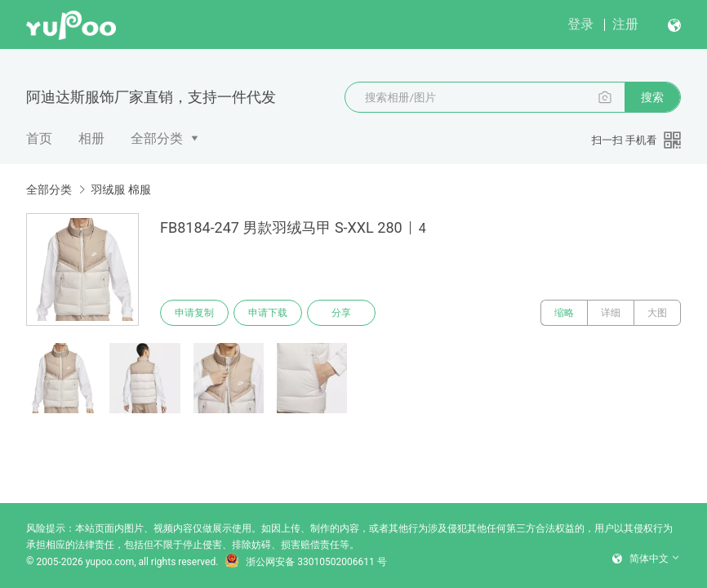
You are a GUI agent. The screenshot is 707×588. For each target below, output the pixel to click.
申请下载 (268, 313)
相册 (91, 138)
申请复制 (194, 313)
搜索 (652, 97)
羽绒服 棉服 (120, 189)
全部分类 (157, 138)
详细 (611, 313)
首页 (39, 138)
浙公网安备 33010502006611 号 (305, 562)
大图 (657, 313)
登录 (580, 24)
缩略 (564, 313)
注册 (625, 24)
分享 (341, 313)
